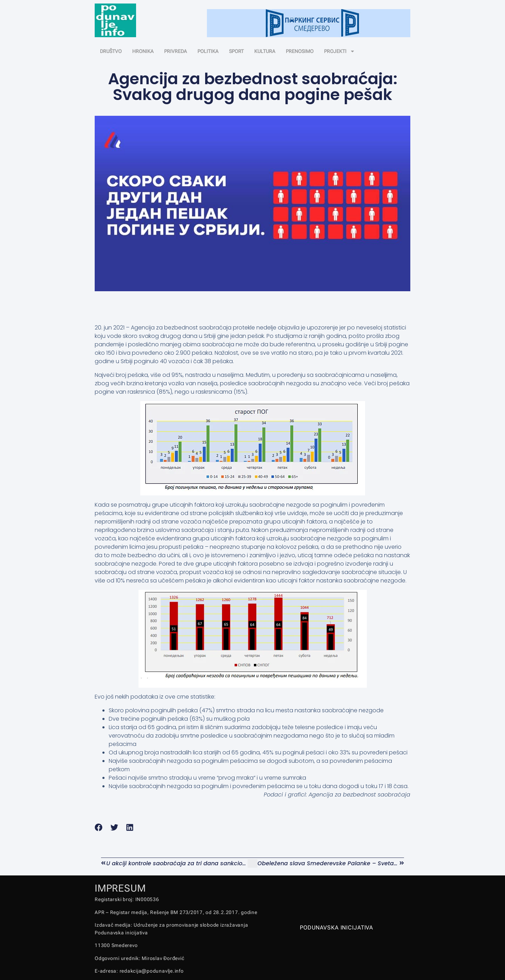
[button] (99, 828)
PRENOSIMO (300, 51)
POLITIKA (208, 51)
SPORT (236, 51)
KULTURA (265, 51)
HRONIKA (143, 51)
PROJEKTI (339, 51)
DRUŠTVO (111, 51)
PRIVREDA (176, 51)
